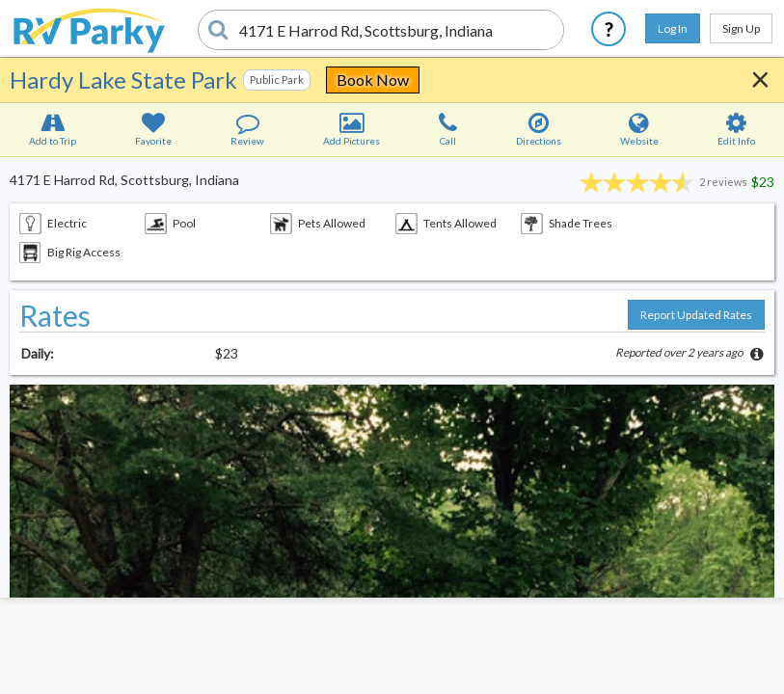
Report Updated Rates (696, 315)
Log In (673, 28)
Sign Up (741, 28)
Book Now (373, 80)
